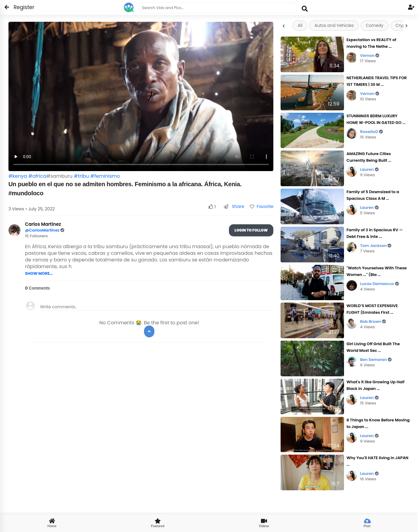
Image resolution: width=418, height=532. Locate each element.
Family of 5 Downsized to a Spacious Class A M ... (373, 195)
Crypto (403, 26)
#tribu (81, 176)
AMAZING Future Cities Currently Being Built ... (369, 157)
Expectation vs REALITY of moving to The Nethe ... (371, 43)
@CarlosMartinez (43, 230)
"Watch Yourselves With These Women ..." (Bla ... (376, 271)
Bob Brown (373, 321)
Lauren (369, 169)
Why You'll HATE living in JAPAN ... (377, 461)
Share (234, 206)
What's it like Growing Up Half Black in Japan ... (375, 385)
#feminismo (105, 176)
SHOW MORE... (39, 273)
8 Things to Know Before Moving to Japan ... (378, 423)
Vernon (370, 55)
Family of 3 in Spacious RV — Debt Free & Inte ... (375, 233)
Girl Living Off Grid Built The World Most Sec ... (373, 347)
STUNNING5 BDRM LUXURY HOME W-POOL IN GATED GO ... (376, 119)
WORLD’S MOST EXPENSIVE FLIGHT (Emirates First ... (372, 309)
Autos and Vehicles (334, 26)
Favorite (262, 206)
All (300, 26)
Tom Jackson (376, 246)
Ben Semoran (376, 360)
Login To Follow (251, 230)
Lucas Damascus (379, 284)
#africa (37, 176)
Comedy (375, 26)
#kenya (18, 176)
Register (20, 7)
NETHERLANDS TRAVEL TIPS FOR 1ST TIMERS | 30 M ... (377, 81)
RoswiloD (371, 132)
